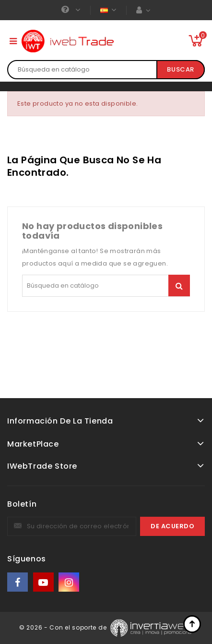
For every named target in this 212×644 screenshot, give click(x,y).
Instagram (70, 582)
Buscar (181, 69)
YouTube (44, 582)
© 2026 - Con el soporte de (64, 627)
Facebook (18, 582)
